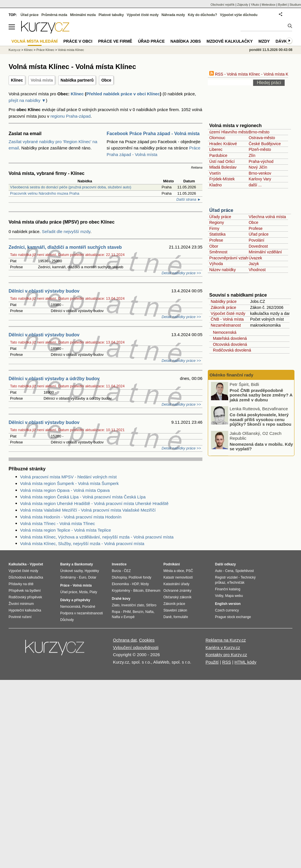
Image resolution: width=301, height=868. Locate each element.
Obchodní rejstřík (223, 5)
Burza (116, 571)
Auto (219, 571)
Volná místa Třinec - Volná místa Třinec (57, 523)
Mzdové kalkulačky (230, 41)
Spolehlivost (245, 571)
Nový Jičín (258, 167)
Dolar (92, 577)
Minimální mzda (83, 15)
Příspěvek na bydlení (25, 591)
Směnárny (68, 577)
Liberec (216, 149)
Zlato (116, 605)
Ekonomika (120, 584)
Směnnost (218, 252)
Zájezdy (243, 5)
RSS (227, 662)
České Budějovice (265, 144)
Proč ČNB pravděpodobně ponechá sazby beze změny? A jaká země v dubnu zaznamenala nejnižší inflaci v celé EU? (252, 400)
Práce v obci (78, 41)
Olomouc (217, 138)
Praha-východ (261, 161)
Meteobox (269, 5)
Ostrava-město (262, 138)
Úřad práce (221, 210)
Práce (65, 585)
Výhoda (216, 264)
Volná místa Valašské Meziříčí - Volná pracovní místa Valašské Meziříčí (88, 510)
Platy (93, 592)
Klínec (17, 80)
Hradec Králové (223, 144)
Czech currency (227, 610)
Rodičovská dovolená (231, 350)
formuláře (181, 617)
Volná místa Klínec (71, 50)
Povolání (256, 240)
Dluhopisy (119, 577)
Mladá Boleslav (223, 167)
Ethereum (153, 591)
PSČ (190, 571)
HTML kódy (245, 662)
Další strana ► (189, 199)
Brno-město (259, 132)
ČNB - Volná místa (227, 319)
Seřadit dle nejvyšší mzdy (66, 231)
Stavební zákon (175, 610)
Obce (106, 80)
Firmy (214, 228)
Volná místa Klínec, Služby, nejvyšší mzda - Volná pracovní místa (82, 544)
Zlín (252, 155)
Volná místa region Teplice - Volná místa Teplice (66, 530)
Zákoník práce (223, 307)
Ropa (116, 612)
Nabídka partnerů (77, 80)
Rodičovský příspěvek (25, 597)
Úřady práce (220, 217)
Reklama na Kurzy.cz (226, 640)
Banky (65, 564)
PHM (127, 612)
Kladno (216, 185)
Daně (168, 617)
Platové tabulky (111, 15)
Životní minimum (21, 604)
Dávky (283, 41)
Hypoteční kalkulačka (25, 610)
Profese (255, 228)
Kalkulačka (18, 564)
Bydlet (283, 5)
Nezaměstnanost (226, 325)
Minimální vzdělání (265, 252)
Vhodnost (257, 270)
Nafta (149, 612)
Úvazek (255, 258)
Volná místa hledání (35, 41)
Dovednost (258, 246)
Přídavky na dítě (21, 584)
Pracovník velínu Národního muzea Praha (45, 193)
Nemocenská (223, 332)
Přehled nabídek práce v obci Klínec (123, 94)
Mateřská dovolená (229, 338)
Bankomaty (84, 564)
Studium (295, 5)
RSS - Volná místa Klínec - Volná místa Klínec (253, 74)
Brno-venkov (260, 173)
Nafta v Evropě (123, 617)
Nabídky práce (224, 301)
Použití (212, 662)
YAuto (255, 5)
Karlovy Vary (260, 179)
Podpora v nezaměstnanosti (82, 613)
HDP (135, 584)
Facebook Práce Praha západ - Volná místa (153, 134)
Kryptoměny (121, 591)
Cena (229, 571)
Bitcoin (138, 591)
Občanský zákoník (177, 597)
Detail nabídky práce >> (181, 273)
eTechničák (236, 583)
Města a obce (174, 571)
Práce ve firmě (115, 41)
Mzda (83, 592)
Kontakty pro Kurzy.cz (226, 655)
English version (228, 604)
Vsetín (215, 173)
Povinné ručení (20, 617)
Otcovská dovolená (229, 344)
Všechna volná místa (267, 217)
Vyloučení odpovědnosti (136, 647)
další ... (255, 185)
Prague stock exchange (233, 617)
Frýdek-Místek (222, 179)
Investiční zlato (133, 605)
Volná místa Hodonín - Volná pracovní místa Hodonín (71, 517)
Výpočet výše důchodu (239, 15)
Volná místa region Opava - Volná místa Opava (65, 490)
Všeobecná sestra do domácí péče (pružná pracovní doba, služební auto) (71, 187)
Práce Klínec (45, 50)
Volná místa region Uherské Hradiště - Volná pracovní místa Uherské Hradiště (94, 503)
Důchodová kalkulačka (26, 577)
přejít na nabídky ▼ (27, 100)
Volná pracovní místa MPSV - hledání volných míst (68, 477)
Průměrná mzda (54, 15)
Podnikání (172, 564)
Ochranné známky (177, 591)
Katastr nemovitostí (178, 577)
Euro (82, 577)
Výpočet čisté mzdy (228, 313)
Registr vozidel (226, 577)
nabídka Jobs (185, 41)
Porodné (89, 607)
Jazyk (254, 264)
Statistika (217, 234)
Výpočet (36, 564)
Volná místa (42, 80)
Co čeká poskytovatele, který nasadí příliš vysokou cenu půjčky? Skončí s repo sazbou (260, 419)
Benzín (138, 612)
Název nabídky (223, 270)
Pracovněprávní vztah (229, 258)
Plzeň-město (260, 149)
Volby (219, 596)
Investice (119, 564)
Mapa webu (234, 596)
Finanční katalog (228, 589)
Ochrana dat (125, 640)
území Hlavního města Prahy (235, 132)
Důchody (67, 620)
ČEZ (127, 571)
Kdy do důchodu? (202, 15)
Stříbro (151, 605)
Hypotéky (92, 571)
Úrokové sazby (71, 571)
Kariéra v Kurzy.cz (223, 647)
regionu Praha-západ (71, 116)
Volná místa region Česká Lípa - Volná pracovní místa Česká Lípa (83, 497)
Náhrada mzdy (173, 15)
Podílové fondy (140, 577)
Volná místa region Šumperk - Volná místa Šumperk (69, 483)
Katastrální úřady (176, 584)
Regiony (217, 222)
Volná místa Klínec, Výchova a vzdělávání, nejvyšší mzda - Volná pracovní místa (97, 537)
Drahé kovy (121, 599)
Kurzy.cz (14, 50)
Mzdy (264, 41)
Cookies (147, 640)
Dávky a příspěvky (75, 600)
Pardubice (218, 155)
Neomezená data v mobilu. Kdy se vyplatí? (261, 446)
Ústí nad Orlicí (222, 161)
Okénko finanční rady (231, 375)
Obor (214, 246)
